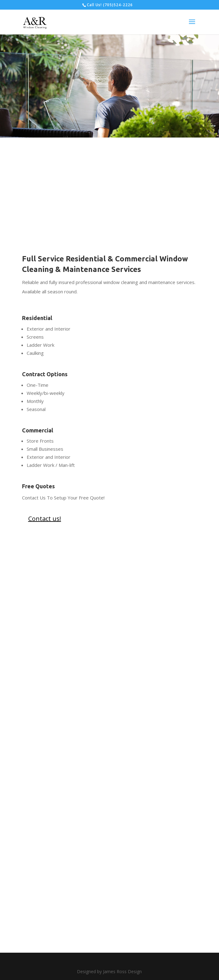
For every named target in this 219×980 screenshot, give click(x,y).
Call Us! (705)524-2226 (110, 5)
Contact (80, 106)
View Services (131, 106)
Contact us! (45, 519)
